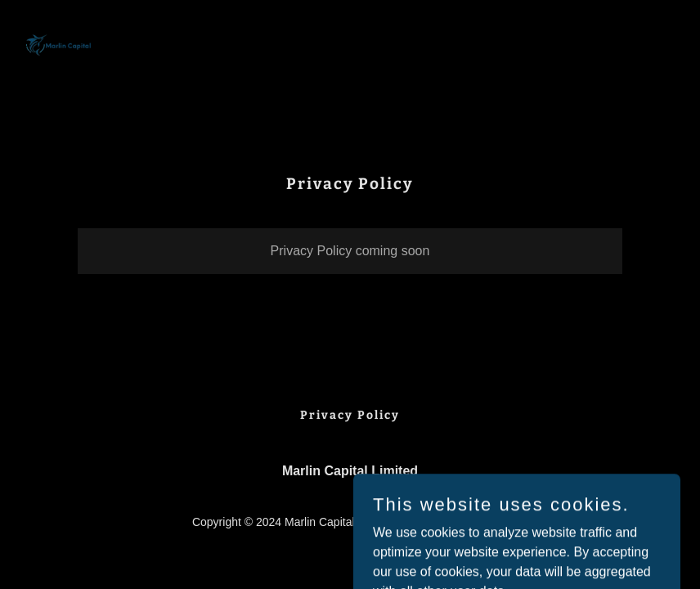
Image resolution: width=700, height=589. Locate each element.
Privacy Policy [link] (350, 415)
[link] (59, 46)
